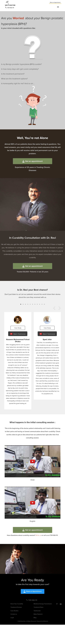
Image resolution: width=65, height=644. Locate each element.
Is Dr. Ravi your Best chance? (33, 290)
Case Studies (14, 611)
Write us (38, 535)
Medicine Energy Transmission (43, 604)
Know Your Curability (17, 604)
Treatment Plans (38, 607)
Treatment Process (16, 607)
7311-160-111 (10, 8)
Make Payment (38, 614)
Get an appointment (32, 161)
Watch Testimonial (18, 334)
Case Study (18, 328)
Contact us (14, 614)
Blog (35, 618)
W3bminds (46, 621)
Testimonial (37, 611)
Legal (12, 618)
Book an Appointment (55, 2)
